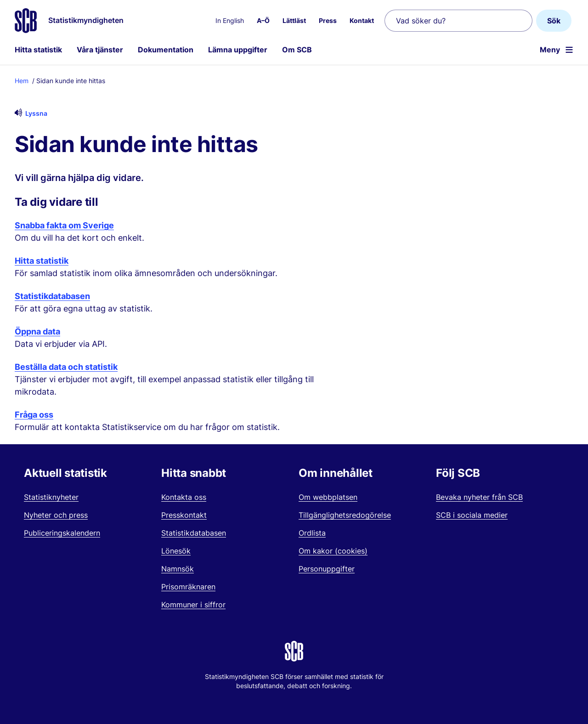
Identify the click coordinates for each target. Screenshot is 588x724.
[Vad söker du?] (458, 21)
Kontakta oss (184, 497)
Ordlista (312, 533)
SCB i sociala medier (472, 515)
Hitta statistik (38, 50)
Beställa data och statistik (66, 367)
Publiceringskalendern (62, 533)
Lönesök (176, 551)
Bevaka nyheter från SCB (479, 497)
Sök (554, 21)
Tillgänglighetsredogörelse (345, 515)
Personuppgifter (327, 569)
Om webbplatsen (328, 497)
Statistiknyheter (51, 497)
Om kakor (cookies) (333, 551)
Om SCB (297, 50)
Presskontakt (184, 515)
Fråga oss (34, 415)
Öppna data (37, 331)
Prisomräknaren (188, 587)
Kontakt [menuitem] (362, 20)
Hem (22, 81)
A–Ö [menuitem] (263, 20)
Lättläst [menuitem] (294, 20)
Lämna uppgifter (238, 50)
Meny (550, 50)
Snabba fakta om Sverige (64, 225)
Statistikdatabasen (52, 296)
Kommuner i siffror (193, 605)
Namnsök (178, 569)
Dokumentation (166, 50)
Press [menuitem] (328, 20)
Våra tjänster (100, 50)
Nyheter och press (56, 515)
